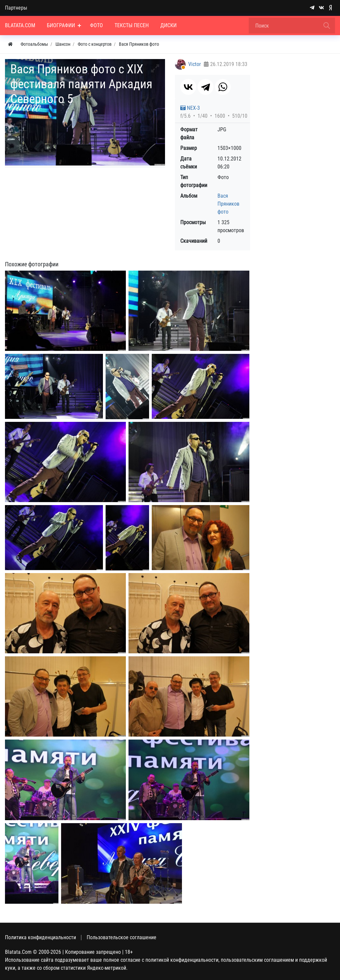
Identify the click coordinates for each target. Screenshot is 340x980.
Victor (195, 64)
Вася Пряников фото (228, 204)
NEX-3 (190, 108)
